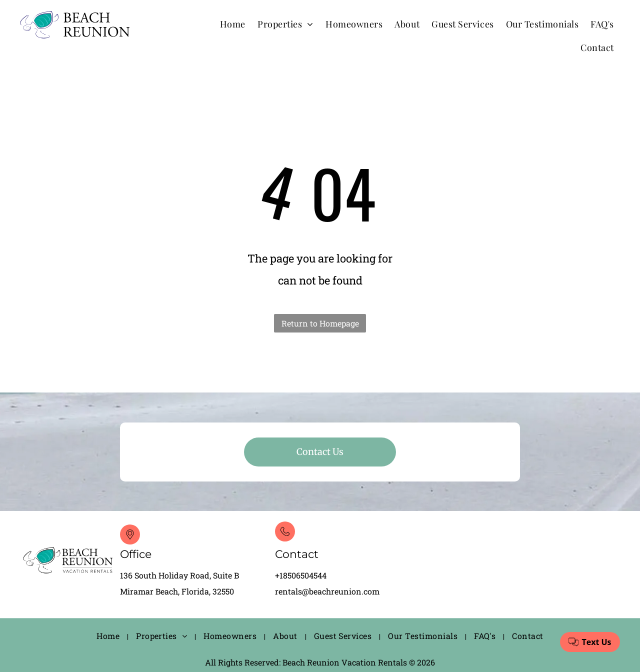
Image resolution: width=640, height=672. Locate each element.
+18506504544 (301, 575)
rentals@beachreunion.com (327, 591)
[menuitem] (233, 24)
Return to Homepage (320, 323)
